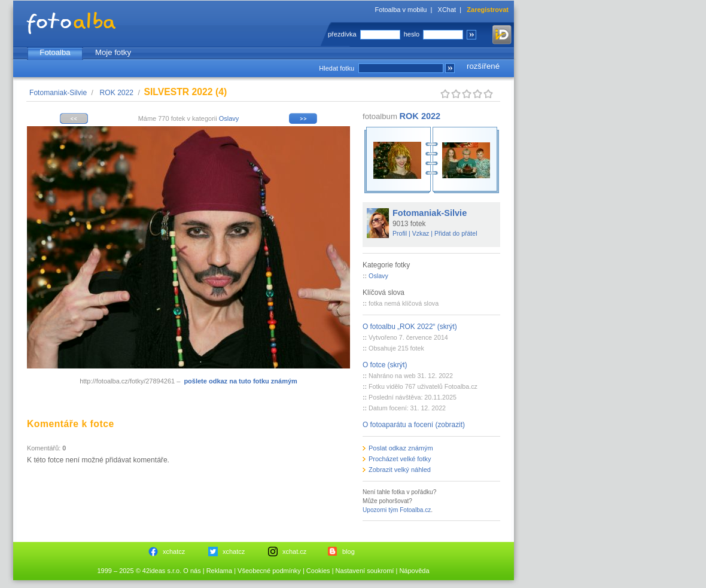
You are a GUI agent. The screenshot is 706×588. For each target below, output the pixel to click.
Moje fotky (113, 52)
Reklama (219, 571)
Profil (400, 233)
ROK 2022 (117, 93)
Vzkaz (421, 233)
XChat (447, 10)
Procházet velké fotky (400, 459)
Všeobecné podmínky (269, 571)
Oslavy (229, 118)
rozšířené (483, 66)
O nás (192, 571)
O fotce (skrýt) (385, 365)
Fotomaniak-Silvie (58, 93)
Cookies (318, 571)
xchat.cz (294, 552)
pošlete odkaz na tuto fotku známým (240, 381)
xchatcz (174, 552)
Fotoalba (55, 52)
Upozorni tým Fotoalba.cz (397, 510)
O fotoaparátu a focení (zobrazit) (414, 425)
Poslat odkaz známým (401, 448)
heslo (412, 34)
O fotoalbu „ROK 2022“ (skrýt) (410, 327)
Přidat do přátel (456, 233)
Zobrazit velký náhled (400, 470)
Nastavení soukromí (365, 571)
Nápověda (414, 571)
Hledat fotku (337, 68)
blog (349, 552)
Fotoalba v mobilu (401, 10)
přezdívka (342, 34)
